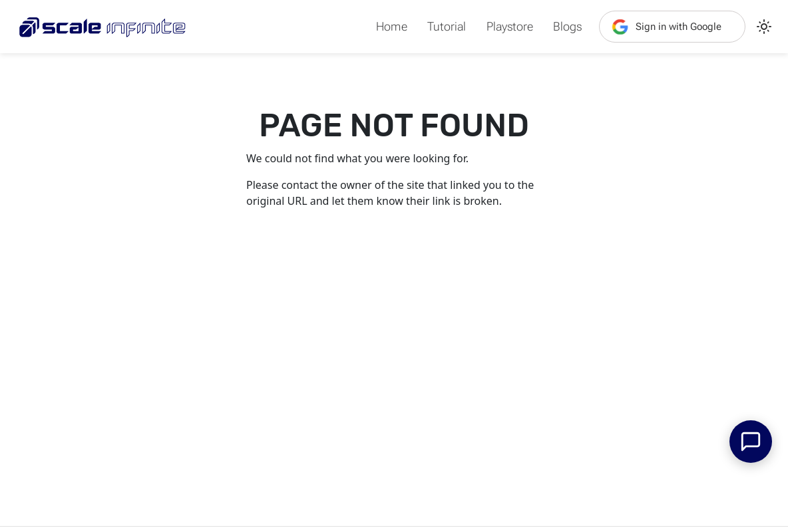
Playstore (509, 27)
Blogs (567, 27)
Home (392, 27)
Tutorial (446, 27)
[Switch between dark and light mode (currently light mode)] (764, 27)
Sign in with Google (666, 27)
